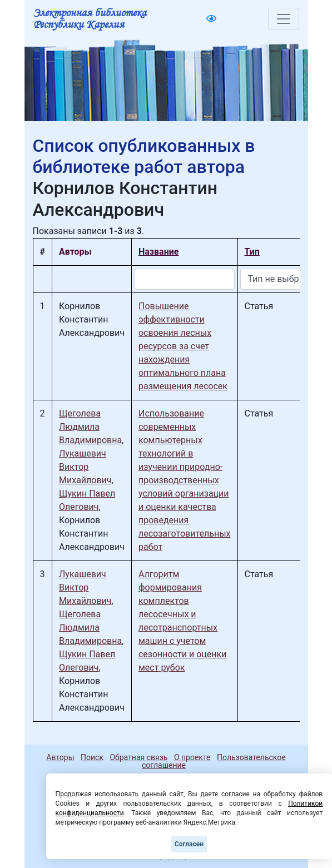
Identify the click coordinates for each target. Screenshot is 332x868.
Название (158, 252)
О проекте (192, 757)
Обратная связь (138, 757)
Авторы (60, 757)
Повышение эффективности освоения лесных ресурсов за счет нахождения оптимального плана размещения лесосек (183, 346)
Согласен (189, 844)
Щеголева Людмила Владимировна (90, 427)
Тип (252, 252)
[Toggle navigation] (284, 19)
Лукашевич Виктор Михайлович (85, 467)
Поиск (92, 757)
